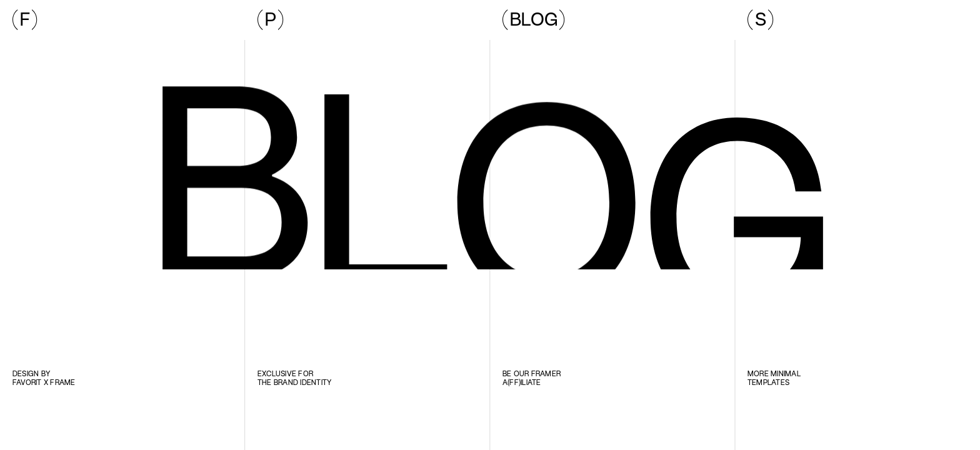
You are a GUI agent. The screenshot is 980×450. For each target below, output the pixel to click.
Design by (32, 373)
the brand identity (294, 382)
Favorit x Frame (44, 382)
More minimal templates (775, 377)
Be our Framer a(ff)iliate (532, 377)
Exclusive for (285, 373)
